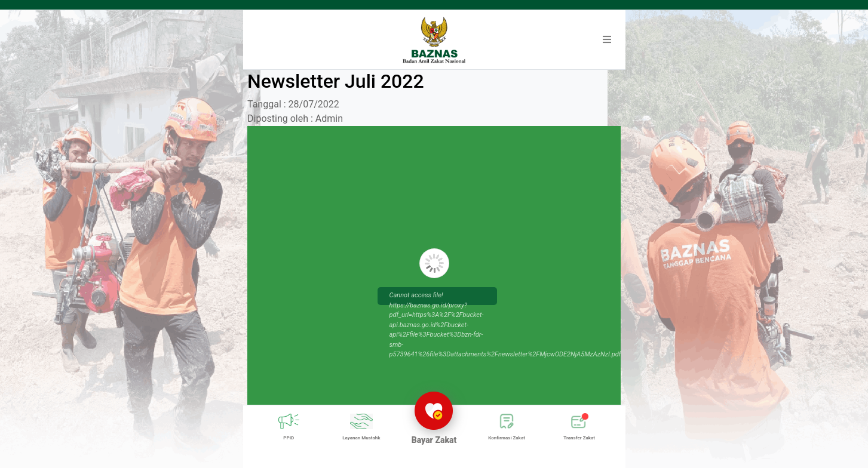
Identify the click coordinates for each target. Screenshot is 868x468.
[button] (607, 40)
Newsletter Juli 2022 (336, 81)
